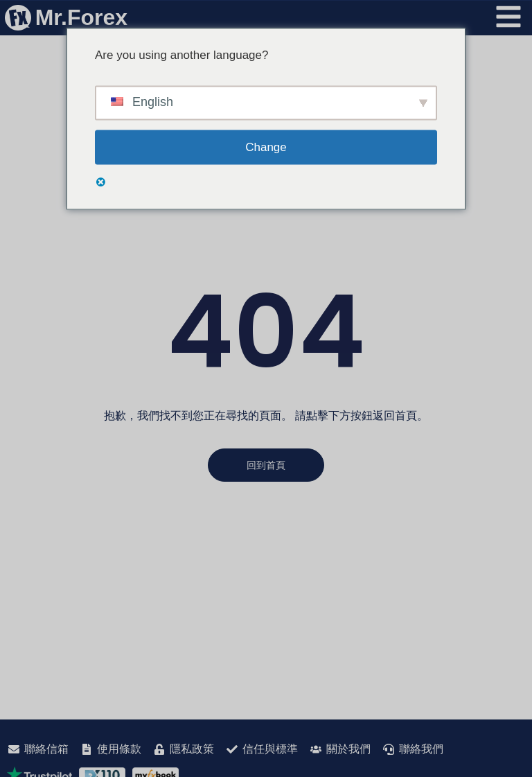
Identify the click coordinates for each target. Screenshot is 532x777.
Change (266, 147)
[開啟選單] (508, 17)
